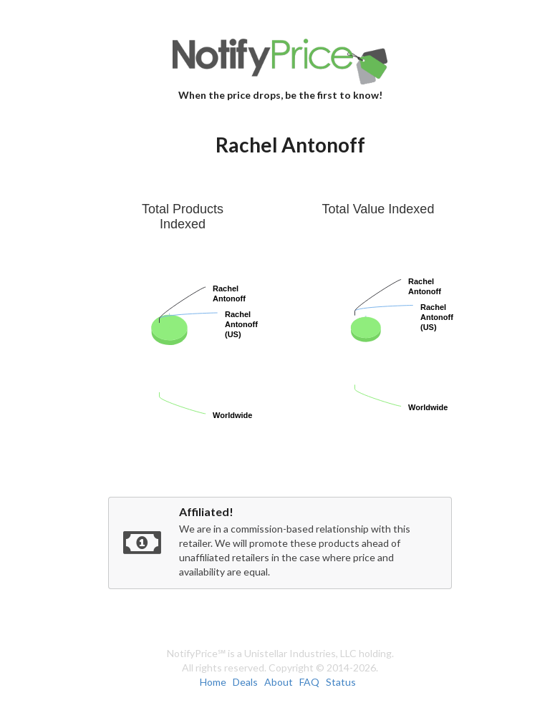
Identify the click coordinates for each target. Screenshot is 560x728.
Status (341, 682)
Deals (245, 682)
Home (213, 682)
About (279, 682)
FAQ (309, 682)
